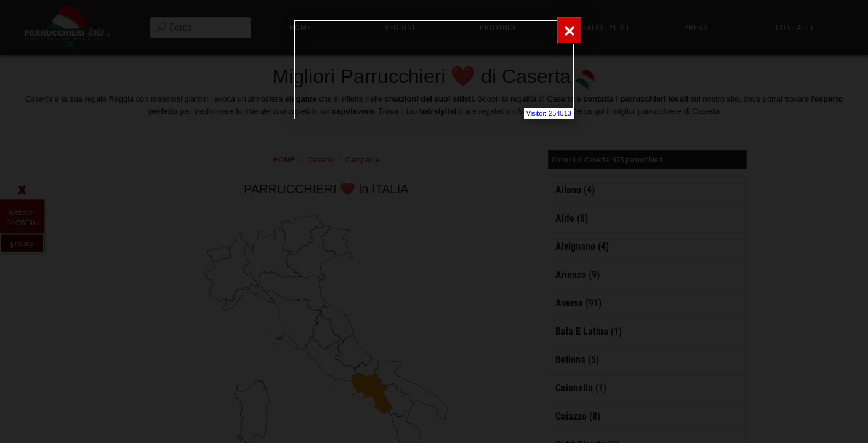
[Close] (569, 31)
